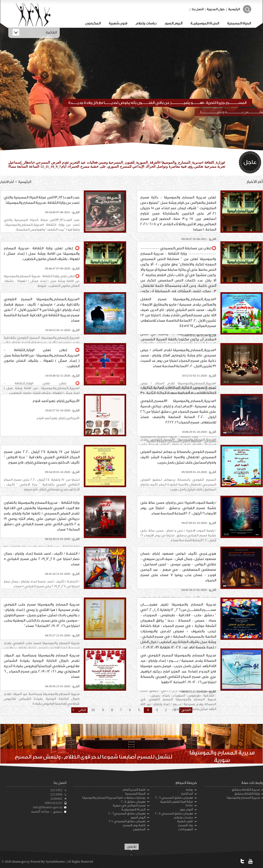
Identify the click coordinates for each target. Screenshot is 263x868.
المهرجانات (185, 829)
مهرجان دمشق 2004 (133, 802)
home (189, 805)
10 (93, 710)
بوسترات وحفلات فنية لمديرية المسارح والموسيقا (114, 798)
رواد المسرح (185, 825)
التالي (82, 710)
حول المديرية (216, 9)
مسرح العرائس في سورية (129, 805)
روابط (189, 790)
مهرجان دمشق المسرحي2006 (127, 813)
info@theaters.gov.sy (48, 807)
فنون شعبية (118, 23)
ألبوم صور (186, 809)
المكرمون (93, 23)
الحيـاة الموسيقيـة (205, 23)
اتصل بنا (198, 9)
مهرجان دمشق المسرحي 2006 (174, 798)
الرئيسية (234, 9)
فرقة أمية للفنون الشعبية (176, 802)
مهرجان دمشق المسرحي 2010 (127, 821)
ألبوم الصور (174, 23)
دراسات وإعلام (146, 23)
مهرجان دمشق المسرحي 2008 (174, 813)
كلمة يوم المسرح (134, 825)
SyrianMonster (55, 862)
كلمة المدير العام (134, 790)
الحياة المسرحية (239, 23)
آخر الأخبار (187, 794)
